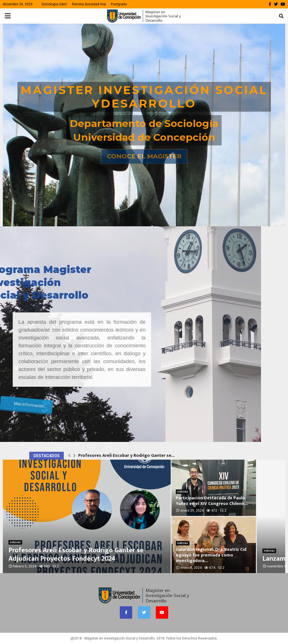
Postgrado (119, 4)
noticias (15, 542)
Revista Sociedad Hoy (89, 4)
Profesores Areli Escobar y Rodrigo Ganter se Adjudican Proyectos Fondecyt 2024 (76, 554)
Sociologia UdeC (54, 4)
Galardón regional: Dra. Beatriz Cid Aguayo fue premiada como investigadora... (211, 555)
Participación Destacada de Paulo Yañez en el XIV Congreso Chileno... (212, 501)
